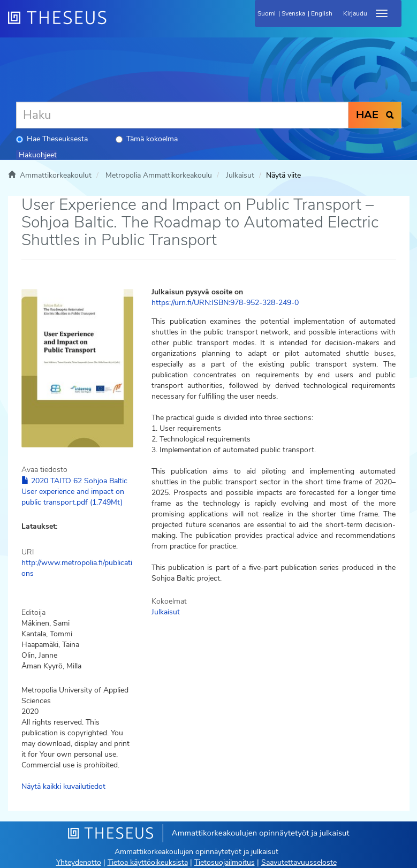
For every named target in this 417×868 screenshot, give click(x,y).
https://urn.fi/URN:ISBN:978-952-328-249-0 (225, 303)
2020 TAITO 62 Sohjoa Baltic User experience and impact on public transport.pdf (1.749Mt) (74, 492)
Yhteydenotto (79, 862)
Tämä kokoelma (147, 139)
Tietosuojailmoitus (225, 862)
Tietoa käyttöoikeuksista (148, 862)
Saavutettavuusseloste (299, 862)
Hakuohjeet (38, 155)
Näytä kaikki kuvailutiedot (63, 786)
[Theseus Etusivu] (115, 24)
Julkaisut (240, 175)
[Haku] (182, 115)
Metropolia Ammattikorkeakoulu (159, 175)
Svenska (293, 13)
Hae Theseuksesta (52, 139)
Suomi (267, 13)
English (322, 13)
